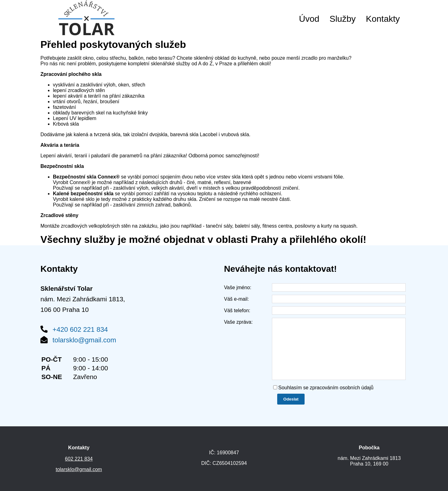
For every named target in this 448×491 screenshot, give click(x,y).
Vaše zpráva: (238, 322)
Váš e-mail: (236, 299)
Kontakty (383, 19)
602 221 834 (79, 459)
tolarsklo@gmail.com (84, 340)
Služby (343, 19)
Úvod (309, 19)
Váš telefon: (237, 310)
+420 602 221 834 (80, 329)
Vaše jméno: (238, 287)
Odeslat (291, 399)
